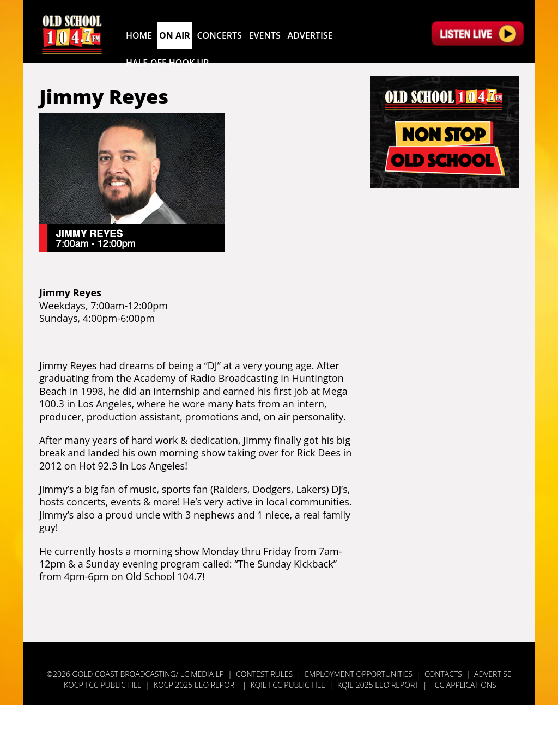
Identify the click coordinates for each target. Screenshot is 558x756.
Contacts (443, 674)
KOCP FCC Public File (103, 685)
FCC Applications (464, 685)
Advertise (310, 35)
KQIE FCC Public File (287, 685)
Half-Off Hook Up (167, 63)
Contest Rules (264, 674)
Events (265, 35)
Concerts (219, 35)
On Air (175, 35)
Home (139, 35)
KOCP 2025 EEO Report (196, 685)
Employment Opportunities (359, 674)
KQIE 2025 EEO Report (379, 685)
